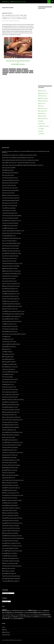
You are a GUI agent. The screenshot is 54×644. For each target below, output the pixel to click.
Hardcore (47, 615)
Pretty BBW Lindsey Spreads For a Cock (11, 294)
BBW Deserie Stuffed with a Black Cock (11, 412)
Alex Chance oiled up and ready (9, 185)
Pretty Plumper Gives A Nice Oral (9, 258)
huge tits (26, 71)
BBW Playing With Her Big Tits (9, 362)
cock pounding (5, 615)
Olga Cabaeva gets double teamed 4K (10, 173)
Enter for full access (18, 64)
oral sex (32, 617)
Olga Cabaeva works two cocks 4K (10, 203)
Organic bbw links (6, 635)
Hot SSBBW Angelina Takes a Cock (10, 228)
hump (31, 71)
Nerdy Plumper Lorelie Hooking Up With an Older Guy (14, 334)
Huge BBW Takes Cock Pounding (9, 458)
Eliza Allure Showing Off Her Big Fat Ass (11, 299)
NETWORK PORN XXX (9, 640)
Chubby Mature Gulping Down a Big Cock (11, 508)
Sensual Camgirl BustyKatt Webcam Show (11, 243)
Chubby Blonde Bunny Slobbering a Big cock (12, 566)
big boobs (46, 610)
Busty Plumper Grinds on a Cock (9, 382)
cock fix (19, 69)
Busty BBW (41, 121)
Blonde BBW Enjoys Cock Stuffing (9, 553)
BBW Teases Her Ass (7, 349)
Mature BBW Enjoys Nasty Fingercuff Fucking (12, 518)
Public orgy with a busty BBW (9, 168)
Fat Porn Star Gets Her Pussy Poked (10, 389)
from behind (20, 71)
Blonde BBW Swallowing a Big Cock (10, 440)
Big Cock (4, 613)
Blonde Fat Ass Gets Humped (8, 437)
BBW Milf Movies (42, 113)
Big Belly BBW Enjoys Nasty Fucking (10, 468)
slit (10, 619)
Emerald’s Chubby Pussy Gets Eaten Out (11, 531)
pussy (50, 617)
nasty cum (6, 72)
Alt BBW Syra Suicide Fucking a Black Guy (11, 251)
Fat (34, 615)
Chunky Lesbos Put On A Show (9, 279)
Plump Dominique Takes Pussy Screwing (11, 528)
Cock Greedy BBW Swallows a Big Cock (11, 581)
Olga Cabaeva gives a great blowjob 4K (11, 190)
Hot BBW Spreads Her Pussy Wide (10, 503)
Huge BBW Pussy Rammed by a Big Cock (11, 488)
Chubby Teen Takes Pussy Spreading (10, 447)
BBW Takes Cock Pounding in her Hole (10, 493)
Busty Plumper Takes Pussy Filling (9, 463)
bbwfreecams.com (18, 610)
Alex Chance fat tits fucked (8, 175)
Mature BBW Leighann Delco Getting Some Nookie (13, 314)
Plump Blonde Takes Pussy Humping (10, 541)
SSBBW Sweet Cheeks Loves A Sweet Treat (11, 271)
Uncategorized (41, 134)
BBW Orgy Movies (42, 116)
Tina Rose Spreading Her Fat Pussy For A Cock (12, 263)
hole (3, 617)
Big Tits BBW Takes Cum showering (10, 367)
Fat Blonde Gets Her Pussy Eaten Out (10, 276)
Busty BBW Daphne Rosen (8, 170)
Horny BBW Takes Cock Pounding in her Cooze (12, 442)
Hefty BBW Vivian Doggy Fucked (9, 364)
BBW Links (4, 630)
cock (48, 613)
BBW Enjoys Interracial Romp (9, 568)
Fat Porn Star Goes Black (7, 377)
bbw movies (4, 640)
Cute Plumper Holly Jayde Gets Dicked (11, 246)
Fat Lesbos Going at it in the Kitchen (10, 326)
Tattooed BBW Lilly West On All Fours (10, 319)
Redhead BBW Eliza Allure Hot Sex (10, 331)
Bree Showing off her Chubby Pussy (10, 455)
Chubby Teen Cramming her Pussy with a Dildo (12, 452)
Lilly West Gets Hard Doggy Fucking (10, 329)
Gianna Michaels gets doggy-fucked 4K (11, 200)
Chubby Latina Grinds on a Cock (9, 387)
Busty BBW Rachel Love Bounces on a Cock (11, 221)
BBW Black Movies (42, 91)
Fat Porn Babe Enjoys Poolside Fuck (10, 392)
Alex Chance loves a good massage (10, 205)
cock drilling (12, 69)
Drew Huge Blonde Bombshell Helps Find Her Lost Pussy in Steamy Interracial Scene (20, 160)
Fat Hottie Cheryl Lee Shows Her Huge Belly (12, 216)
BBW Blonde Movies (43, 96)
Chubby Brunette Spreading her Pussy (10, 558)
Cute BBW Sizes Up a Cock (8, 339)
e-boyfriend (6, 71)
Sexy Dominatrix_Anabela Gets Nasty (10, 256)
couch (14, 615)
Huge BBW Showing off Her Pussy (10, 450)
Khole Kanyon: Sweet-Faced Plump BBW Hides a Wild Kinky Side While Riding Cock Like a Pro (23, 165)
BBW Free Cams (42, 103)
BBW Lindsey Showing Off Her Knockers (11, 286)
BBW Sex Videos (15, 640)
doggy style (26, 615)
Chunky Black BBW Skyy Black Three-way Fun (12, 306)
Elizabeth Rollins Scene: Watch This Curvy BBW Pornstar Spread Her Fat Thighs (19, 155)
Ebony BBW (31, 615)
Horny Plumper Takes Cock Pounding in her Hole (13, 480)
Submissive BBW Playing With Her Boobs (11, 344)
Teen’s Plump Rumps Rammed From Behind (12, 445)
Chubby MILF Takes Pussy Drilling (9, 498)
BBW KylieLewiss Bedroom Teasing (10, 268)
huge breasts (10, 617)
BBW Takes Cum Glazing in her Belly (10, 563)
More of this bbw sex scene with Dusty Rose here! (18, 61)
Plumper (36, 617)
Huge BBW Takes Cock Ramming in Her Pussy (12, 536)
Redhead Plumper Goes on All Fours (10, 309)
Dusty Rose (25, 69)
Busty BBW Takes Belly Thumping (9, 490)
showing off (25, 72)
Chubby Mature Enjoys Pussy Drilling (10, 521)
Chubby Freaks (44, 613)
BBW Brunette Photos (43, 101)
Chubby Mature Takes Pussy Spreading (10, 526)
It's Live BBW (41, 129)
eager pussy (13, 71)
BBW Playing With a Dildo (8, 357)
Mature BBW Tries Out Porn (8, 354)
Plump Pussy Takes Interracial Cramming (11, 465)
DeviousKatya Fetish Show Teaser (9, 281)
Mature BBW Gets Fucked (8, 374)
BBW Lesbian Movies (43, 108)
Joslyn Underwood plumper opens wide (11, 198)
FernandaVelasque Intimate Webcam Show (11, 274)
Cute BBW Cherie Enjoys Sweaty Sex (10, 226)
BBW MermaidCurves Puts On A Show (11, 248)
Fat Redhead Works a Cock (8, 384)
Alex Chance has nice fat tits (8, 193)
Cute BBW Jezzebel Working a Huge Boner (11, 304)
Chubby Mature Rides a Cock (8, 478)
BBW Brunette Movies (7, 13)
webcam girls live (19, 640)
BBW (4, 610)
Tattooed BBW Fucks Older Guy (9, 347)
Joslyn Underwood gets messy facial (10, 178)
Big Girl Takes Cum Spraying (8, 571)
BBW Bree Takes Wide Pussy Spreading (11, 435)
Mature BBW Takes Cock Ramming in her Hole (12, 432)
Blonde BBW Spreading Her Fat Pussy (10, 425)
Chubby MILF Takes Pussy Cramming (10, 485)
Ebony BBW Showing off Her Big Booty (11, 427)
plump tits (18, 72)
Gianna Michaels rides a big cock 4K (10, 188)
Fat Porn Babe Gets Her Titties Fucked (10, 395)
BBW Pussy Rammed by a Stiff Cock (10, 483)
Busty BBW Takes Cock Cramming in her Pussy (12, 523)
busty (28, 613)
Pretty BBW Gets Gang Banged (9, 208)
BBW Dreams (10, 611)
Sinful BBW (41, 131)
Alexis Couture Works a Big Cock (9, 241)
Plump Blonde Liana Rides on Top (9, 415)
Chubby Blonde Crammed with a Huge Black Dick (13, 538)
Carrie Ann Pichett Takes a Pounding (10, 218)
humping (19, 617)
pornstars (46, 617)
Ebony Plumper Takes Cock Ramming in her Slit (12, 420)
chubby (39, 613)
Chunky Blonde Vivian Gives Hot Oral (10, 296)
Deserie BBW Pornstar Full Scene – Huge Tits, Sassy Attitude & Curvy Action (19, 163)
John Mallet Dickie (15, 21)
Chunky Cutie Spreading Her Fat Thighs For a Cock (13, 231)
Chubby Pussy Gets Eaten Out (9, 369)
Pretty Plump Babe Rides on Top (9, 430)
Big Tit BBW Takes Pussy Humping (10, 470)
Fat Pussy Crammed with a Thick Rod (10, 515)
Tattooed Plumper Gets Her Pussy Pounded (11, 233)
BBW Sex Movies (6, 632)
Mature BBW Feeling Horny (8, 359)
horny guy (6, 617)
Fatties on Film (39, 615)
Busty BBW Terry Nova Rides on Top (10, 402)
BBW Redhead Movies (43, 119)
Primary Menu (52, 2)
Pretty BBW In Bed (6, 337)
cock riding (11, 615)
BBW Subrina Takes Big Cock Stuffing (10, 513)
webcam (21, 618)
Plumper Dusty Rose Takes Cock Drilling (15, 17)
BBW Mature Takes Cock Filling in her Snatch (12, 500)
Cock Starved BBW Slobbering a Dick (10, 372)
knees (22, 617)
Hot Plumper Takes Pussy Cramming (10, 422)
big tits (9, 612)
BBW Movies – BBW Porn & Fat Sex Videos (14, 2)
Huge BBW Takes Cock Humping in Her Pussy (12, 546)
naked (29, 617)
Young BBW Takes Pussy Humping (9, 556)
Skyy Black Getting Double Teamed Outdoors (12, 321)
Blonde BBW (14, 613)
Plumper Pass (41, 617)
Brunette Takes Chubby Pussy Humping (11, 561)
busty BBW (33, 612)
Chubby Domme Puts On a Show (9, 342)
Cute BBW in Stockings (7, 352)
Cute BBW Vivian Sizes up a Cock (9, 324)
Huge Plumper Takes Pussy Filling (9, 510)
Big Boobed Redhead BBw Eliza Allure (10, 291)
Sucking (16, 618)
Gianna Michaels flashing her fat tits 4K (11, 180)
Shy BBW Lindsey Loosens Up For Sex (10, 301)
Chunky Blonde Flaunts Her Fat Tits (10, 379)
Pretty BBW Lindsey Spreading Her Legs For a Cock (13, 311)
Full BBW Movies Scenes (43, 126)
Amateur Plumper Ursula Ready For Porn (11, 284)
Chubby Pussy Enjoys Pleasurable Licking (11, 576)
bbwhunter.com (40, 611)
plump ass (12, 72)
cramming (18, 615)
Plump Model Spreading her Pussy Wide (11, 460)
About (3, 627)
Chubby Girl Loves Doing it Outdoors (10, 223)
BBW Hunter (41, 106)
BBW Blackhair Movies (43, 93)
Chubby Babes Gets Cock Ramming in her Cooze (13, 495)
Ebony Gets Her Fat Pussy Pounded (10, 397)
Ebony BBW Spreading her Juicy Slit (10, 407)
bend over (5, 69)
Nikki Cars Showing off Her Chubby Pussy (11, 417)
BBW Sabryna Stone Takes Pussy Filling (11, 405)
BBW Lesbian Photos (43, 111)
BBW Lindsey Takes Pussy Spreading (10, 533)
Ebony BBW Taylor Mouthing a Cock (10, 289)
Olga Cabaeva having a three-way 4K (10, 183)
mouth (26, 617)
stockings (12, 619)
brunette (24, 613)
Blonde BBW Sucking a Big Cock (9, 573)
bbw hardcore (25, 611)
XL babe (31, 72)
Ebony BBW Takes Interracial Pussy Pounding (12, 551)
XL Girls (5, 74)
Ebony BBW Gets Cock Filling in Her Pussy (11, 543)
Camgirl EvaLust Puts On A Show (9, 261)
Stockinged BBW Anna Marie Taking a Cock (11, 316)
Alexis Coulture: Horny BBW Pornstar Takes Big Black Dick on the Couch (18, 158)
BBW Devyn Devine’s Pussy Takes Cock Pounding (13, 400)
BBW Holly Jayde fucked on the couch (10, 195)
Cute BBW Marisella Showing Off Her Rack (11, 238)
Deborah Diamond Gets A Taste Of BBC (11, 266)
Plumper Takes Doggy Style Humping (10, 548)
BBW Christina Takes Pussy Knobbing (10, 475)
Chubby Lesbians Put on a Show (9, 211)
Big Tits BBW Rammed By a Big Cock (10, 505)
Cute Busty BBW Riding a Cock (9, 236)
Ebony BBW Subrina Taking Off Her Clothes (12, 253)
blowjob (20, 613)
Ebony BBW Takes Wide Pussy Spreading (11, 579)
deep (21, 615)
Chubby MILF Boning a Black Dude (10, 213)
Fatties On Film (41, 124)
